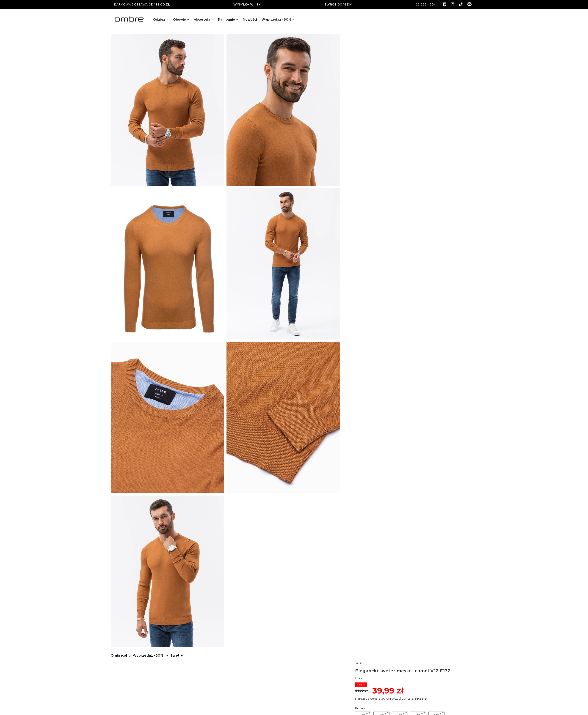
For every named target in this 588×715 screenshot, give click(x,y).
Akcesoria (202, 19)
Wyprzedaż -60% (276, 19)
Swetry (177, 655)
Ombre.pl (119, 655)
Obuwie (179, 19)
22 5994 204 (426, 4)
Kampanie (226, 19)
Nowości (250, 19)
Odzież (159, 19)
